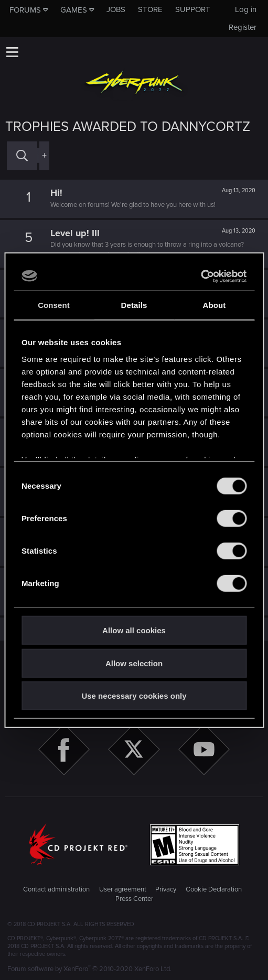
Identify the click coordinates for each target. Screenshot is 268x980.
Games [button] (74, 10)
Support (193, 9)
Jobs (116, 9)
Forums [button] (25, 10)
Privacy (166, 889)
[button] (12, 52)
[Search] (22, 156)
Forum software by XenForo (89, 969)
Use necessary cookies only (134, 696)
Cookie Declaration (214, 889)
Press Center (134, 899)
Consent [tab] (54, 305)
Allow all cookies (134, 630)
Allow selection (134, 663)
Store (150, 9)
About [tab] (215, 305)
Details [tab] (134, 305)
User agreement (123, 889)
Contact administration (56, 889)
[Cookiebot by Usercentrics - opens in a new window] (201, 276)
